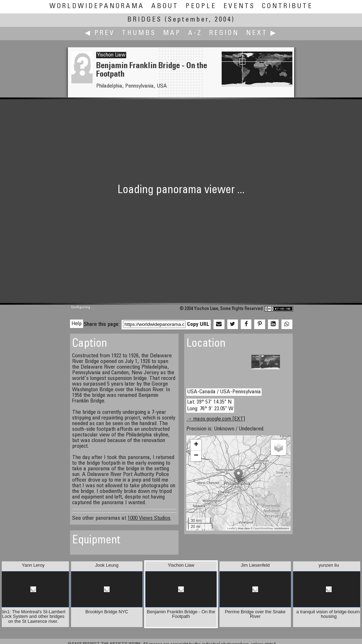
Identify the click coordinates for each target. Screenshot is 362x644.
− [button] (196, 456)
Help (77, 324)
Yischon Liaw (111, 55)
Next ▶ (262, 33)
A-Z (195, 33)
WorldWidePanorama (97, 7)
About (165, 7)
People (201, 7)
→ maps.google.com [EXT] (216, 419)
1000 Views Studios (149, 518)
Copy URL (198, 324)
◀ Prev (100, 33)
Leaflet (232, 528)
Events (239, 7)
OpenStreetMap (263, 528)
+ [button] (196, 445)
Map (172, 33)
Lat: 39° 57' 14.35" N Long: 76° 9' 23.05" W (210, 406)
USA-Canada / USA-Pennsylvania (224, 392)
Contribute (287, 7)
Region (224, 33)
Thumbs (139, 33)
